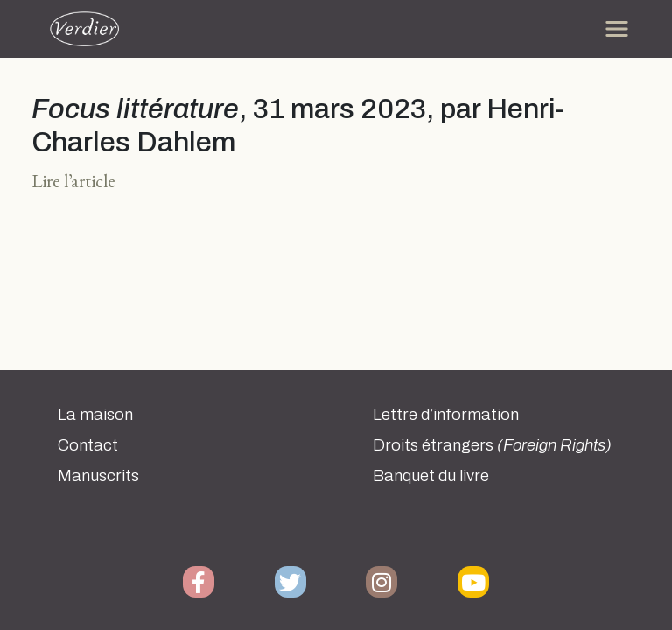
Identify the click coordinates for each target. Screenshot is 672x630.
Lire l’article (73, 181)
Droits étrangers (492, 445)
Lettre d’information (446, 415)
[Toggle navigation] (617, 29)
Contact (88, 445)
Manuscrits (98, 476)
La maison (95, 415)
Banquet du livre (431, 476)
